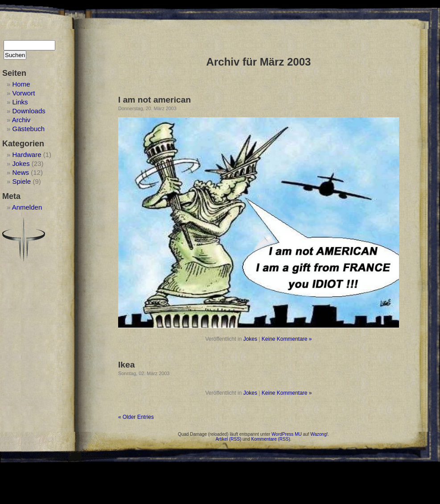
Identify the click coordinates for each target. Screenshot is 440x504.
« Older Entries (136, 417)
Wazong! (319, 434)
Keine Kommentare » (287, 339)
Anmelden (27, 207)
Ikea (126, 365)
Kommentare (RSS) (271, 439)
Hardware (27, 155)
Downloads (29, 111)
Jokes (21, 163)
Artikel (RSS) (228, 439)
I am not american (154, 100)
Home (21, 84)
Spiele (22, 181)
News (21, 172)
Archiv (21, 120)
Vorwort (24, 93)
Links (20, 102)
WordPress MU (287, 434)
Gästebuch (29, 129)
